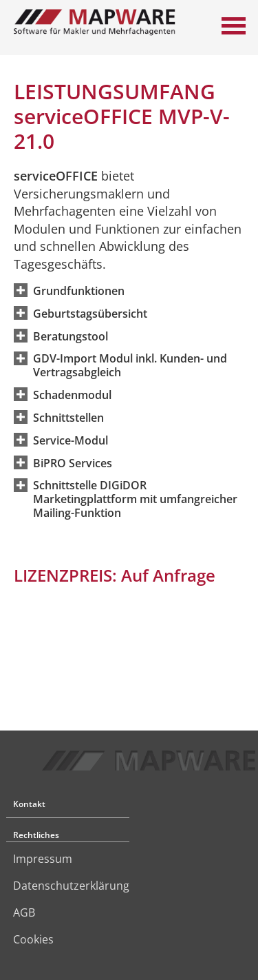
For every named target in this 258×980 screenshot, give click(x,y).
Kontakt (29, 804)
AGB (24, 912)
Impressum (43, 859)
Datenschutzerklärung (71, 886)
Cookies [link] (33, 939)
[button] (79, 290)
